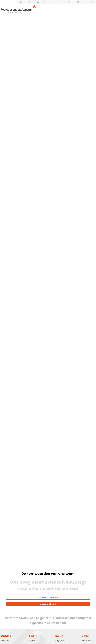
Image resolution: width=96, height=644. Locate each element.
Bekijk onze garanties (48, 597)
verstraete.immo (67, 2)
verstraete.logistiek (86, 2)
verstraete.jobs (27, 2)
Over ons (5, 640)
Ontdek (32, 640)
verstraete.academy (46, 2)
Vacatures (87, 640)
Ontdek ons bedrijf (48, 604)
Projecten (60, 640)
